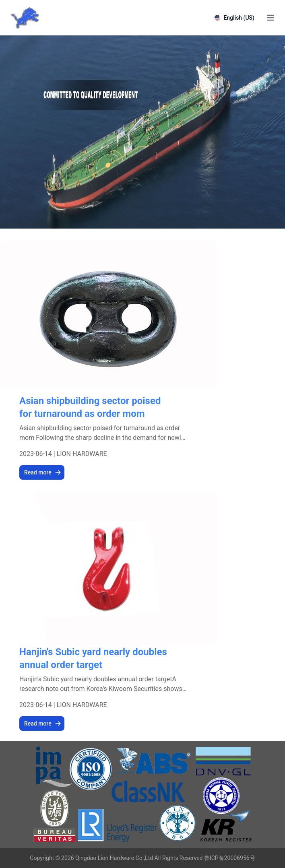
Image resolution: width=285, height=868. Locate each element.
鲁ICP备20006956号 (230, 858)
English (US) (234, 18)
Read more (43, 472)
